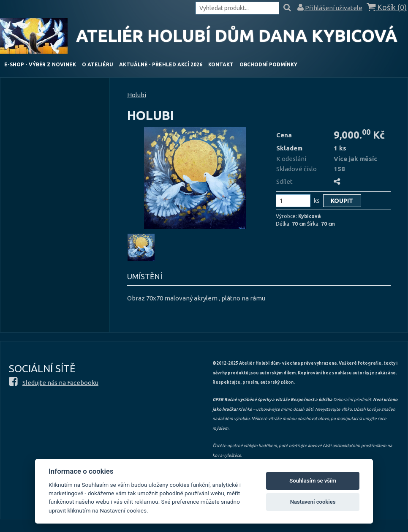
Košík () (387, 7)
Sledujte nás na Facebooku (60, 383)
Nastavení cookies (313, 502)
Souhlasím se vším (313, 481)
